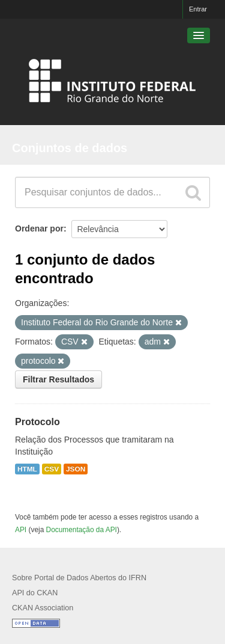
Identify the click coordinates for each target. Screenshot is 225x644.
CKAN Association (43, 608)
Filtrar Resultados (58, 379)
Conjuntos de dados (70, 148)
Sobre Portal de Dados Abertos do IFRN (79, 578)
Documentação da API (82, 530)
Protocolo (37, 422)
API (21, 530)
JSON (76, 469)
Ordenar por (39, 228)
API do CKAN (35, 593)
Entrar (198, 9)
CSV (52, 469)
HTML (27, 469)
